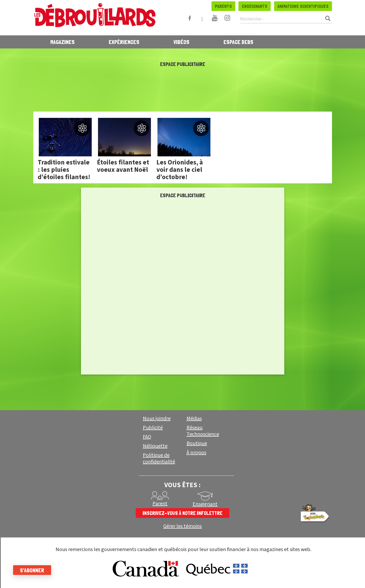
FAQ (147, 437)
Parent (160, 504)
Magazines (62, 42)
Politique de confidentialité (159, 458)
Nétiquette (155, 446)
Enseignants (255, 6)
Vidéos (181, 42)
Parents (223, 6)
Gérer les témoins (182, 526)
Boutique (197, 443)
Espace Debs (238, 42)
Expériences (124, 42)
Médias (194, 419)
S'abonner (32, 570)
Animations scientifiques (303, 6)
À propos (196, 453)
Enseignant (205, 504)
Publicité (153, 428)
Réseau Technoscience (203, 431)
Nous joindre (157, 419)
